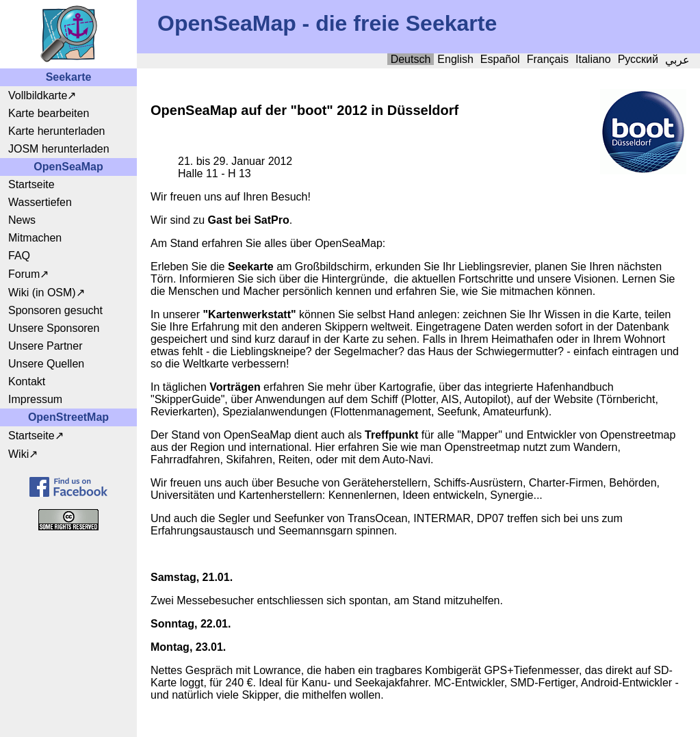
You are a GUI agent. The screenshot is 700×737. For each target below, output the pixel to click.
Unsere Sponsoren (54, 328)
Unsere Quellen (46, 364)
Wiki (18, 454)
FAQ (19, 256)
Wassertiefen (40, 202)
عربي (677, 60)
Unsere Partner (46, 346)
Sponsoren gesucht (55, 310)
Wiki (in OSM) (42, 293)
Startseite (31, 184)
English (455, 59)
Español (500, 59)
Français (548, 59)
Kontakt (27, 382)
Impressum (35, 399)
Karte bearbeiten (49, 113)
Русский (638, 59)
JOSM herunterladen (59, 149)
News (22, 220)
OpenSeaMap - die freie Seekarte (327, 23)
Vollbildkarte (38, 95)
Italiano (593, 59)
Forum (24, 274)
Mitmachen (35, 238)
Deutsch (411, 59)
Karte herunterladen (56, 131)
